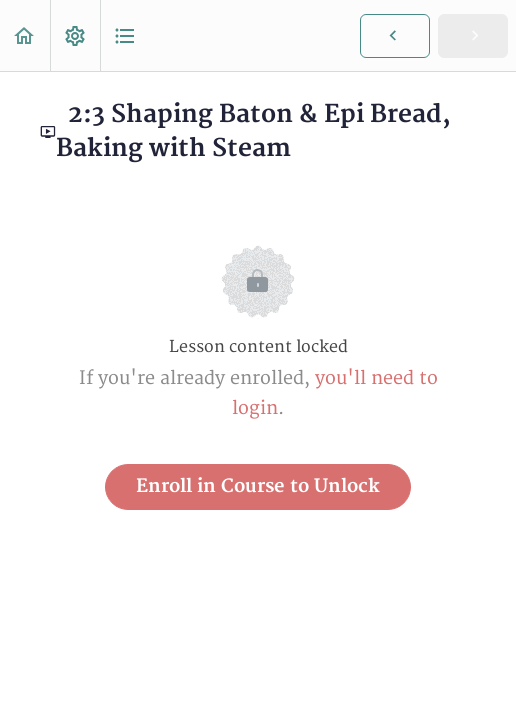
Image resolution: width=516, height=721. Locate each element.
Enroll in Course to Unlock (258, 486)
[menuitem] (75, 35)
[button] (25, 35)
